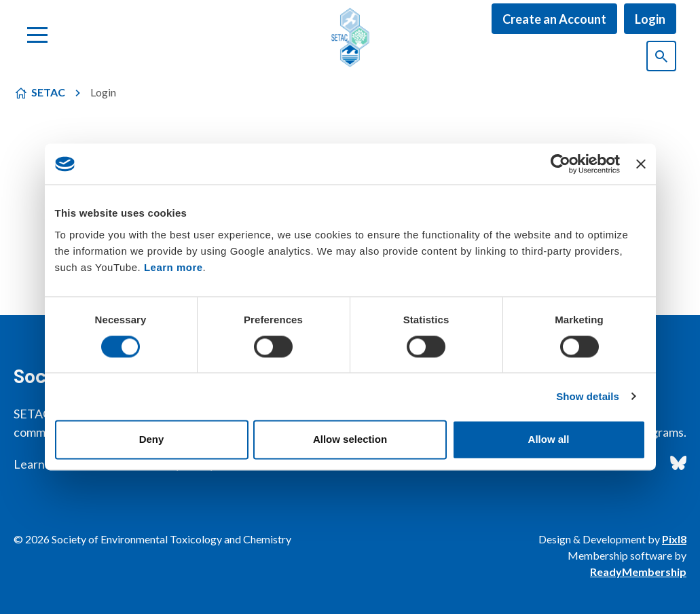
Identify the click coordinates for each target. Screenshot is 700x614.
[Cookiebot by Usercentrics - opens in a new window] (560, 164)
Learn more (173, 267)
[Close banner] (641, 164)
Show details (588, 396)
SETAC (48, 92)
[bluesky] (678, 463)
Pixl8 (674, 539)
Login (650, 19)
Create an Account (554, 19)
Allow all (549, 440)
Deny (152, 440)
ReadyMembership (638, 572)
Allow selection (350, 440)
